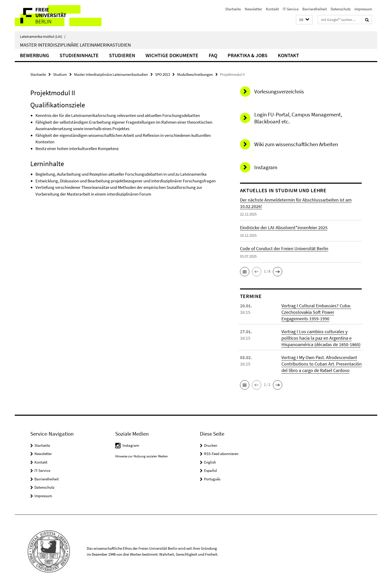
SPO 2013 (162, 74)
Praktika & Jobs (248, 55)
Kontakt (272, 9)
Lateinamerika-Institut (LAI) (43, 36)
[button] (304, 20)
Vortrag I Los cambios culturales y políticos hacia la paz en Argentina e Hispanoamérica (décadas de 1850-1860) (321, 338)
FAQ (213, 55)
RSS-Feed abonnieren (221, 454)
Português (212, 479)
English (210, 462)
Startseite (233, 9)
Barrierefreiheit (315, 9)
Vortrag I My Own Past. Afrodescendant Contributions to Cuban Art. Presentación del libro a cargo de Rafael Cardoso (322, 364)
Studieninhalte (79, 55)
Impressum (363, 9)
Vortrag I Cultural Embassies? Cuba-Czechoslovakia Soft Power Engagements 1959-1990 (316, 312)
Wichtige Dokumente (172, 55)
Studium (60, 74)
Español (210, 470)
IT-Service (291, 9)
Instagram (131, 445)
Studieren (122, 55)
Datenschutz (341, 9)
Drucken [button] (211, 445)
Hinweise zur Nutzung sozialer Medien (141, 456)
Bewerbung (35, 55)
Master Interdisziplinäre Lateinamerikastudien (75, 45)
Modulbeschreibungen (195, 74)
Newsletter (253, 9)
